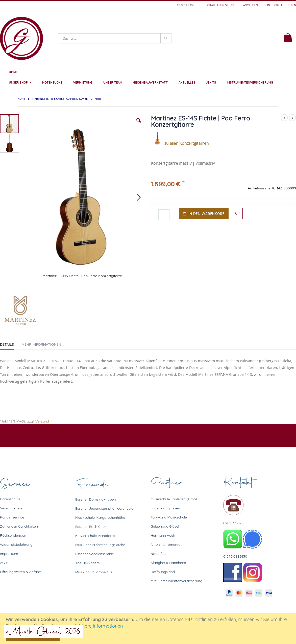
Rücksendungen (13, 535)
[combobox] (115, 38)
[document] (149, 629)
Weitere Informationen (99, 626)
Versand (42, 421)
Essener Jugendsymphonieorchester (105, 508)
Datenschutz (10, 499)
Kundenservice (12, 517)
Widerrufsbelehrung (16, 544)
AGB (4, 563)
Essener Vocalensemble (95, 554)
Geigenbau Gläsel (165, 526)
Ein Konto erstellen (281, 5)
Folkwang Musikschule (169, 517)
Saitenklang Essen (165, 508)
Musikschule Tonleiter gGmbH (175, 499)
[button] (139, 124)
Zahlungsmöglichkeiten (19, 526)
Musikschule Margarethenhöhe (100, 517)
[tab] (11, 343)
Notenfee (158, 554)
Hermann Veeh (163, 535)
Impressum (9, 554)
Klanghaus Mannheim (168, 563)
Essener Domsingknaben (96, 499)
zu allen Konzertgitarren (180, 143)
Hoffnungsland (163, 572)
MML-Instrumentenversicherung (176, 581)
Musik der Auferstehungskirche (100, 545)
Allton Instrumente (165, 544)
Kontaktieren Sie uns (220, 5)
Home (21, 99)
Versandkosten (12, 508)
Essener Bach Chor (91, 527)
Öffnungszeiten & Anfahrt (21, 572)
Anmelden (250, 5)
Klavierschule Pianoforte (95, 536)
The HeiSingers (87, 563)
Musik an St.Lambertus (94, 572)
